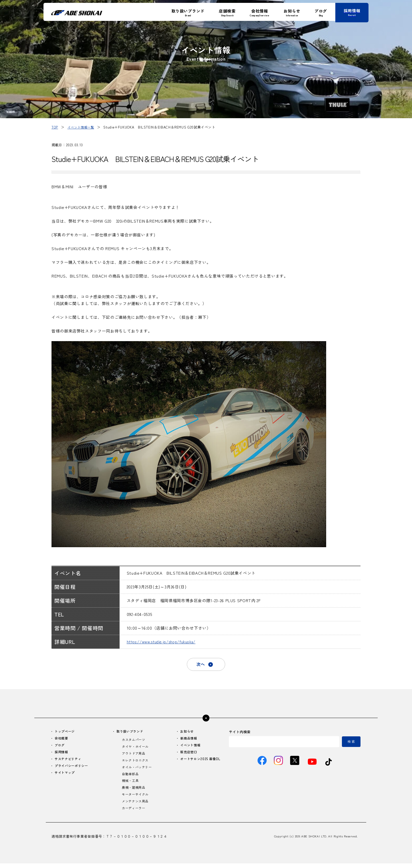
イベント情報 (189, 747)
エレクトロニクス (135, 763)
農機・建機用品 (134, 791)
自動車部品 (130, 777)
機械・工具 (130, 784)
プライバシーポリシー (73, 768)
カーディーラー (134, 813)
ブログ (60, 747)
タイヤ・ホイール (135, 748)
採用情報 (62, 754)
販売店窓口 (187, 754)
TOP (55, 127)
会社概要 (62, 740)
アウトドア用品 (134, 755)
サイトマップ (66, 775)
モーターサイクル (135, 798)
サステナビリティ (69, 761)
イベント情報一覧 (82, 127)
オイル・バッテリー (137, 770)
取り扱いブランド (130, 732)
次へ (200, 665)
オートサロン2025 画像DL (199, 761)
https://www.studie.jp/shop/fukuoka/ (164, 642)
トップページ (66, 732)
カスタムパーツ (134, 741)
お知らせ (185, 732)
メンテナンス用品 (135, 805)
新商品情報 (187, 740)
